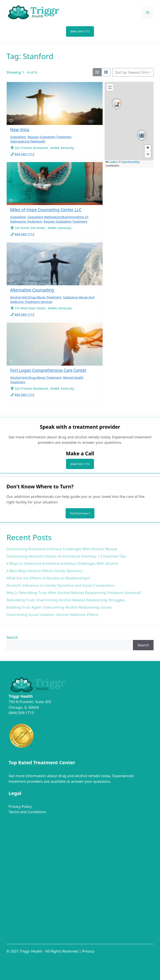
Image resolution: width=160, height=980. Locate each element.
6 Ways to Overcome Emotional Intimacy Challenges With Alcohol (62, 563)
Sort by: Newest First (132, 72)
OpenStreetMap (130, 162)
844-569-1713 (25, 154)
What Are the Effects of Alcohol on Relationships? (48, 578)
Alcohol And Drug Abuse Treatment (36, 297)
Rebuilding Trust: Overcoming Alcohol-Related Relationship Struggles (66, 600)
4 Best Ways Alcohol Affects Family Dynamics (45, 571)
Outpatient (18, 137)
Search (12, 637)
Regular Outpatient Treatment (49, 137)
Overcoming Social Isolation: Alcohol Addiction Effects (52, 615)
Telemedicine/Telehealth (28, 141)
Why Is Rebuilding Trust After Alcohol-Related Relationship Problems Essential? (74, 593)
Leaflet (111, 162)
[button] (142, 141)
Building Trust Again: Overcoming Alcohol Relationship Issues (59, 607)
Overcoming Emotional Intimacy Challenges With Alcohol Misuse (62, 549)
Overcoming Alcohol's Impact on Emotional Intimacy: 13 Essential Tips (66, 556)
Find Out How (80, 513)
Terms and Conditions (27, 812)
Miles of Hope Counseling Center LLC (46, 210)
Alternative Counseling (32, 290)
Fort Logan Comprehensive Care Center (48, 370)
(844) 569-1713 (80, 31)
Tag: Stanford (30, 56)
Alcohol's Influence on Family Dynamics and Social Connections (60, 585)
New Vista (20, 130)
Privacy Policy (20, 806)
